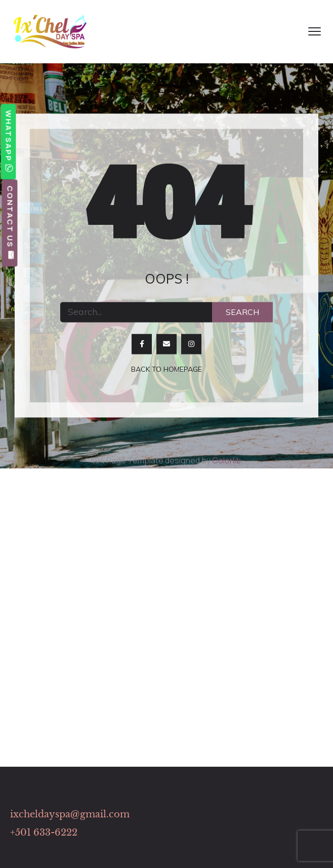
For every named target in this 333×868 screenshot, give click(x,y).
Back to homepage (166, 369)
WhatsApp (8, 142)
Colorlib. (227, 460)
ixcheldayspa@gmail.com (70, 814)
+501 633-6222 (44, 833)
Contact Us (10, 223)
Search (242, 312)
